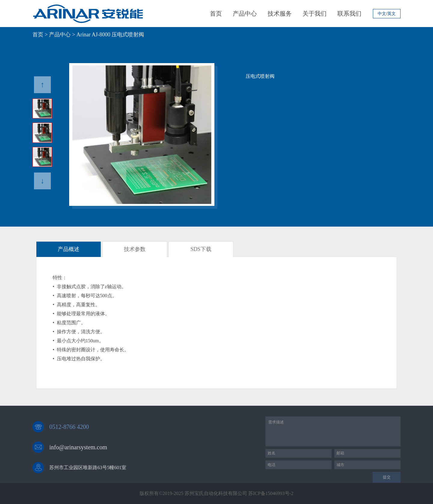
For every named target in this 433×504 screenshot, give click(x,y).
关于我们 (315, 14)
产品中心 (245, 14)
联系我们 (349, 14)
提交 (387, 477)
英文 (392, 14)
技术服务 (280, 14)
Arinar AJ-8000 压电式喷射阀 (110, 35)
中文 (382, 14)
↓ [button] (43, 181)
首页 (216, 14)
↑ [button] (43, 85)
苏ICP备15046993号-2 (271, 493)
